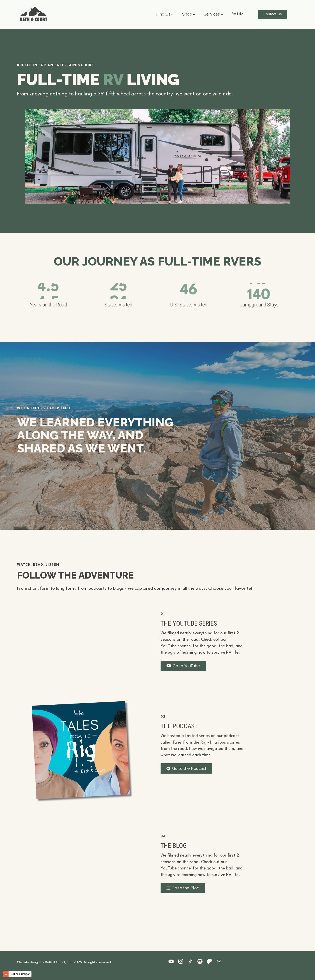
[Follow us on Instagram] (183, 961)
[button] (165, 14)
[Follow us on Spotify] (202, 961)
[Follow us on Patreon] (212, 961)
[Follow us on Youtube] (173, 961)
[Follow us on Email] (221, 961)
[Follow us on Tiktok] (192, 961)
